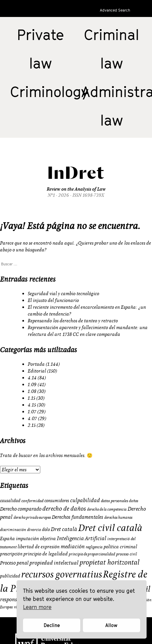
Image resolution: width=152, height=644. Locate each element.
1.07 (32, 412)
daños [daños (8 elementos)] (134, 501)
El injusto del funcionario (53, 300)
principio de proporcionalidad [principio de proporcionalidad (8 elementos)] (92, 554)
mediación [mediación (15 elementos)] (73, 546)
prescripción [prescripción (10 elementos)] (11, 554)
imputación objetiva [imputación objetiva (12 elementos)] (36, 538)
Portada (36, 364)
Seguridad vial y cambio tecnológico (63, 293)
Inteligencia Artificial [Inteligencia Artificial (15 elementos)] (82, 538)
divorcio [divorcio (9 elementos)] (34, 529)
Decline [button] (52, 625)
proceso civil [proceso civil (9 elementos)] (126, 554)
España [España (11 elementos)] (7, 538)
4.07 (32, 418)
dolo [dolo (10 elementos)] (46, 529)
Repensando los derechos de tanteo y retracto (73, 321)
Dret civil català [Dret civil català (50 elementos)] (110, 528)
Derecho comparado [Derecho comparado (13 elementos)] (21, 509)
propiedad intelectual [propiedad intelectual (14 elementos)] (54, 563)
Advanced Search (115, 10)
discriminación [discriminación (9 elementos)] (13, 529)
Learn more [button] (37, 607)
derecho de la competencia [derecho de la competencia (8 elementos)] (107, 509)
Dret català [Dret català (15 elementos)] (64, 529)
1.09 (32, 384)
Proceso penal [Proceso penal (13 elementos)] (14, 563)
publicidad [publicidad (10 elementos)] (10, 576)
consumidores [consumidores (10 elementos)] (57, 500)
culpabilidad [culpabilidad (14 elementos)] (85, 500)
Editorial (37, 371)
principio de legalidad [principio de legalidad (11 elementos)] (46, 554)
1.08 (32, 391)
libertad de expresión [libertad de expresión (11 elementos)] (39, 547)
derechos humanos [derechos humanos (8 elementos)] (118, 517)
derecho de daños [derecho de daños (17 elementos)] (64, 508)
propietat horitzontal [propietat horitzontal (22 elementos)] (110, 562)
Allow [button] (111, 625)
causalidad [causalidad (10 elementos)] (10, 500)
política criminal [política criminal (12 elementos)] (120, 547)
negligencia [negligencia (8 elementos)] (94, 547)
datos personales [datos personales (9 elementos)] (114, 501)
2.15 (32, 425)
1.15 (31, 398)
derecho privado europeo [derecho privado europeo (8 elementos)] (32, 517)
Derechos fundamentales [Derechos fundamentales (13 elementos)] (78, 517)
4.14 (32, 378)
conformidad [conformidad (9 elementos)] (32, 501)
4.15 (32, 405)
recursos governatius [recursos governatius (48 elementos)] (61, 574)
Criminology (49, 92)
